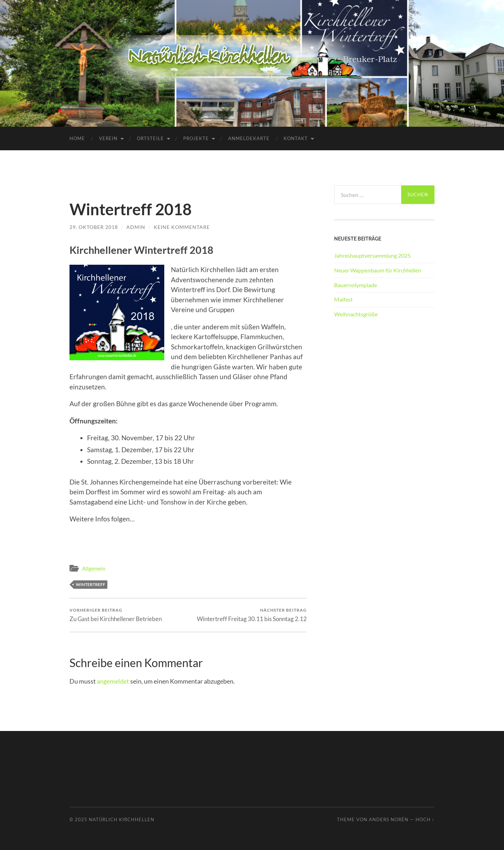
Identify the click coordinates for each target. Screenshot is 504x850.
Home (77, 138)
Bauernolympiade (356, 285)
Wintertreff (91, 584)
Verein (108, 138)
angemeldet (113, 681)
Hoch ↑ (425, 819)
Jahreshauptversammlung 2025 (372, 255)
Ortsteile (150, 138)
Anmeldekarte (249, 138)
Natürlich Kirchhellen (122, 819)
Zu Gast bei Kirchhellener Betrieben (116, 615)
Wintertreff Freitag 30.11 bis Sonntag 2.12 (252, 615)
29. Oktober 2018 (94, 227)
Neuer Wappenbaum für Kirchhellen (378, 270)
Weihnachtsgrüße (356, 314)
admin (136, 227)
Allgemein (94, 568)
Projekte (196, 138)
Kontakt (296, 138)
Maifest (343, 299)
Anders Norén (389, 819)
